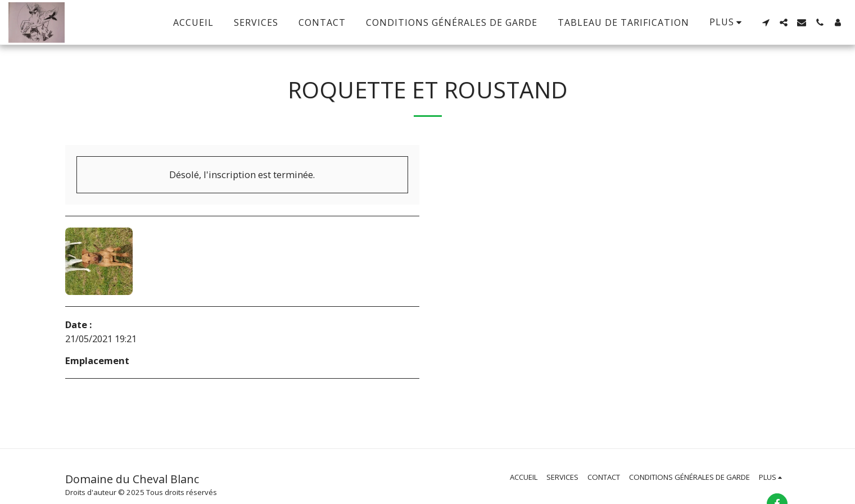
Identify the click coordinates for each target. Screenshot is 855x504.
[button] (766, 22)
